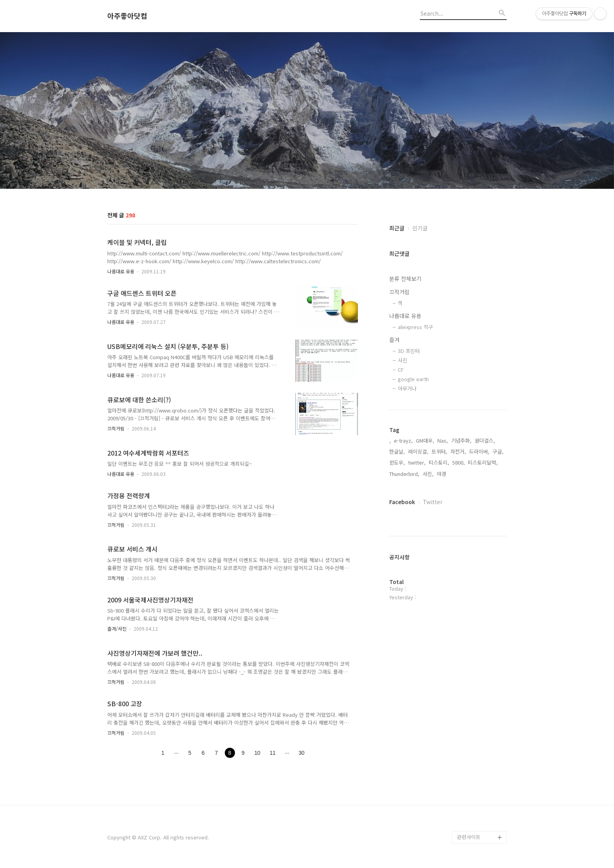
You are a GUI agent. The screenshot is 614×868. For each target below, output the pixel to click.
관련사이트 (469, 837)
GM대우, (425, 440)
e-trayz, (403, 440)
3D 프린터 (409, 351)
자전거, (458, 451)
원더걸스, (485, 440)
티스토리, (439, 462)
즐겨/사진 (117, 628)
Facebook (402, 502)
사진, (428, 474)
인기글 (420, 228)
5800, (459, 462)
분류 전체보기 (405, 278)
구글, (498, 451)
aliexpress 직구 (415, 327)
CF (401, 370)
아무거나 (407, 388)
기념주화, (461, 440)
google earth (413, 379)
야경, (442, 474)
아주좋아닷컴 (127, 16)
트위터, (439, 451)
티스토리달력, (483, 462)
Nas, (443, 440)
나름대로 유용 (121, 271)
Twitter (433, 502)
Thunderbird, (404, 474)
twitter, (417, 462)
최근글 (397, 228)
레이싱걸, (418, 451)
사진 (403, 360)
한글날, (397, 451)
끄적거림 (116, 428)
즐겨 (394, 340)
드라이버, (479, 451)
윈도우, (397, 462)
